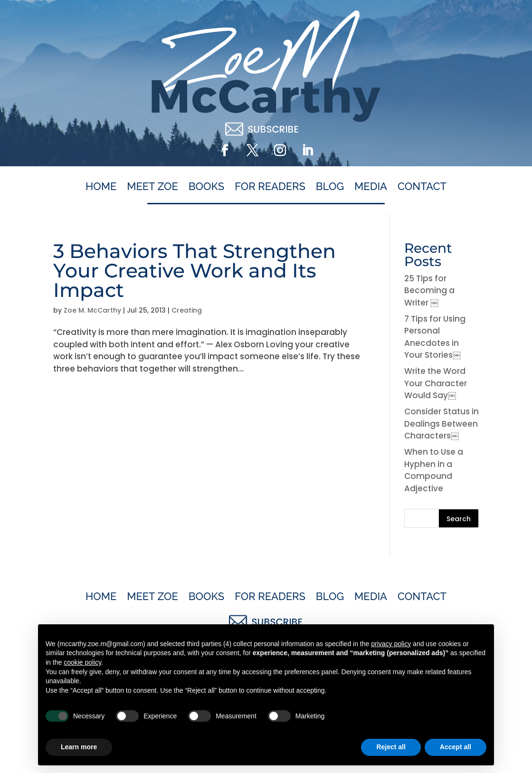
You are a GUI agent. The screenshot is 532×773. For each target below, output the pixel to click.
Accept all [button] (456, 747)
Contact (422, 187)
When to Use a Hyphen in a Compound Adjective (434, 470)
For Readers (270, 187)
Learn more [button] (79, 747)
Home (101, 187)
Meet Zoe (152, 187)
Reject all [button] (391, 747)
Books (206, 187)
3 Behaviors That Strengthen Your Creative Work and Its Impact (195, 270)
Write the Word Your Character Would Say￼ (436, 383)
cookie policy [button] (82, 662)
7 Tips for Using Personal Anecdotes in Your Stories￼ (435, 337)
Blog (330, 187)
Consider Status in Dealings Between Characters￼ (442, 424)
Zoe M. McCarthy (92, 310)
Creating (187, 310)
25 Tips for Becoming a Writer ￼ (429, 291)
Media (371, 187)
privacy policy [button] (391, 644)
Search (459, 519)
